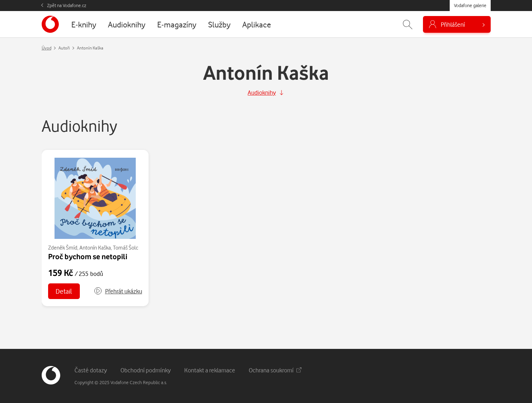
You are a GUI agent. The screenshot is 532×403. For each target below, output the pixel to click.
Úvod (47, 48)
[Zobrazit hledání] (408, 24)
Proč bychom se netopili (88, 256)
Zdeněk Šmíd (63, 248)
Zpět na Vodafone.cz (67, 5)
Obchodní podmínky (146, 370)
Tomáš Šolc (126, 248)
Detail (64, 291)
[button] (118, 291)
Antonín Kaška (95, 248)
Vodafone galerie (470, 5)
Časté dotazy (91, 370)
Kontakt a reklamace (210, 370)
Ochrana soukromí (275, 370)
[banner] (50, 24)
